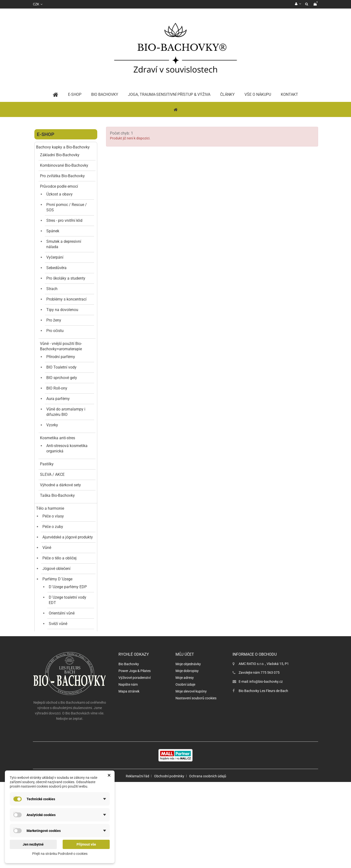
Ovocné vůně (60, 666)
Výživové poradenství (135, 772)
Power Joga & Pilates (135, 765)
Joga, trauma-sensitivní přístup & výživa (169, 94)
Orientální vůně (62, 613)
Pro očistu (55, 331)
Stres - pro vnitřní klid (64, 220)
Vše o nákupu (258, 94)
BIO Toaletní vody (61, 367)
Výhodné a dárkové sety (60, 485)
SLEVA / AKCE (52, 474)
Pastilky (47, 464)
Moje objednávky (188, 758)
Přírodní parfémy (61, 357)
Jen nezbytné (33, 844)
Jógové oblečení (56, 569)
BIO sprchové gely (62, 378)
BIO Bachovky (105, 94)
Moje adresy (185, 772)
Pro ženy (54, 320)
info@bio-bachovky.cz (266, 776)
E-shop (46, 134)
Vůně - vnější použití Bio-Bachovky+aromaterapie (61, 346)
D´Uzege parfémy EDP (68, 587)
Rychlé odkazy (134, 749)
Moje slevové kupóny (191, 786)
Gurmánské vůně (63, 645)
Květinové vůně (62, 634)
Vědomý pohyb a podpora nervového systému (58, 705)
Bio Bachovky (129, 758)
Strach (52, 289)
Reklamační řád (137, 862)
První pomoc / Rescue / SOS (67, 207)
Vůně (47, 548)
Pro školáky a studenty (66, 278)
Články (227, 94)
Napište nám (128, 779)
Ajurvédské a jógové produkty (68, 537)
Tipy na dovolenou (62, 310)
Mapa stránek (129, 786)
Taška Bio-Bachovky (57, 495)
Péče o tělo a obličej (59, 558)
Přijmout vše (86, 844)
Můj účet (185, 749)
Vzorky (52, 425)
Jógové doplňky (56, 689)
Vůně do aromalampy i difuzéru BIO (66, 412)
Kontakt (289, 94)
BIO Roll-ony (57, 388)
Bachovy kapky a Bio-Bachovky (63, 147)
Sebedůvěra (56, 268)
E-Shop (75, 94)
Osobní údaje (185, 779)
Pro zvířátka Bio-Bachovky (62, 176)
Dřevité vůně (59, 655)
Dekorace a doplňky (59, 678)
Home (56, 95)
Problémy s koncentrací (66, 299)
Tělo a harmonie (50, 508)
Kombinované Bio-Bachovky (64, 165)
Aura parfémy (58, 399)
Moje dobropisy (187, 765)
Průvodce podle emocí (59, 186)
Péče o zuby (53, 527)
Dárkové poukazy (51, 718)
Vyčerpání (55, 257)
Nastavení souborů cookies (196, 792)
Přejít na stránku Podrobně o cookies (60, 854)
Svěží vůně (58, 624)
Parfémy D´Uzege (57, 579)
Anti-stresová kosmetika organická (67, 448)
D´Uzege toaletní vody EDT (68, 600)
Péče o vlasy (53, 516)
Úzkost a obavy (59, 194)
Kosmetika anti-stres (58, 438)
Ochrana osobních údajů (208, 862)
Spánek (53, 231)
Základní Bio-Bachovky (60, 155)
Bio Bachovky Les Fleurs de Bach (263, 785)
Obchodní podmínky (169, 862)
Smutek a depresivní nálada (64, 244)
